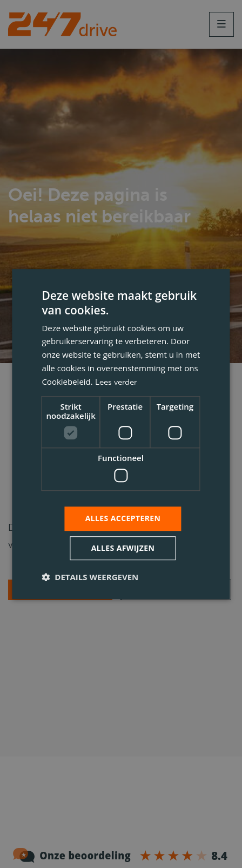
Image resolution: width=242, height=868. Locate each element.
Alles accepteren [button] (123, 518)
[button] (90, 577)
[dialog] (121, 434)
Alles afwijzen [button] (123, 548)
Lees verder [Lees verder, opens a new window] (116, 382)
